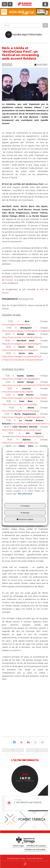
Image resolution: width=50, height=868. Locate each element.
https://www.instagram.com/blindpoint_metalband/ (26, 331)
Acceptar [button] (25, 506)
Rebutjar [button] (25, 513)
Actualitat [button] (7, 65)
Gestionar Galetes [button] (25, 519)
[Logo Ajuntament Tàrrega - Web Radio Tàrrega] (25, 840)
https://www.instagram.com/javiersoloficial (22, 357)
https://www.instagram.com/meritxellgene (22, 344)
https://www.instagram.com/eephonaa (20, 443)
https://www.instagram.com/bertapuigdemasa (24, 417)
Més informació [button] (25, 494)
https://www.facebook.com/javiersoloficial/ (23, 360)
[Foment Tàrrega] (25, 820)
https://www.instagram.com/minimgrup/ (21, 411)
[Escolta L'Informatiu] (25, 35)
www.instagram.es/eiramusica (16, 325)
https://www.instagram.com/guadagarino (21, 379)
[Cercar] (45, 25)
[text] (22, 25)
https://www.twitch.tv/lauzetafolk (17, 392)
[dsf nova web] (25, 12)
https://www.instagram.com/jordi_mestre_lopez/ (24, 398)
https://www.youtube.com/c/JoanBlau (20, 404)
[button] (10, 4)
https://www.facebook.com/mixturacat (20, 350)
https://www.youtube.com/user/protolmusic (22, 337)
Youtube (9, 280)
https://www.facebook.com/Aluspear (27, 436)
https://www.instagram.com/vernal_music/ (22, 430)
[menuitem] (18, 846)
